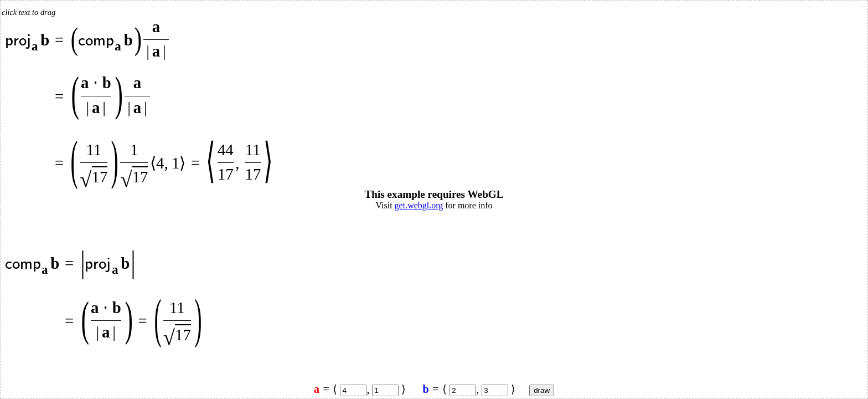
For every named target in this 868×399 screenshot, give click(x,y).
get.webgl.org (419, 205)
